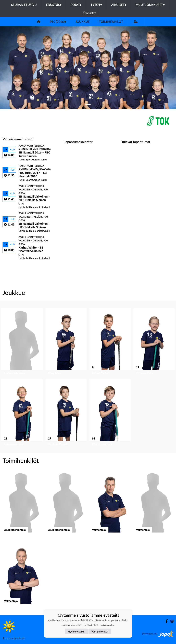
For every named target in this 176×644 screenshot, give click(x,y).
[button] (13, 68)
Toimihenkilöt (111, 22)
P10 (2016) (58, 22)
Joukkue (82, 22)
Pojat (76, 5)
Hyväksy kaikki (76, 631)
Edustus (54, 5)
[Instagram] (171, 621)
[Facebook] (165, 621)
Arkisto (89, 13)
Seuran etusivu (24, 5)
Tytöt (96, 5)
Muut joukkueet (150, 5)
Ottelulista (11, 265)
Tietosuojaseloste (14, 638)
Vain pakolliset (100, 631)
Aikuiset (119, 5)
